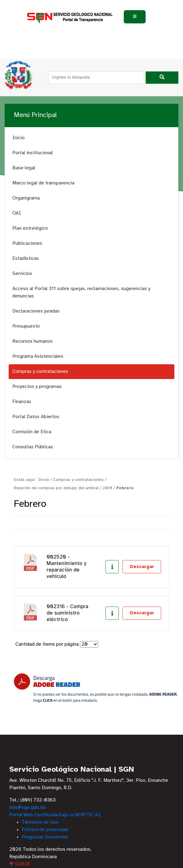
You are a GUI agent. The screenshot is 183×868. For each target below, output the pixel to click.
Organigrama (26, 198)
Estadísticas (26, 258)
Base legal (24, 168)
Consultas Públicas (33, 447)
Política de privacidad (45, 830)
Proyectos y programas (37, 387)
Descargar (142, 567)
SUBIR (20, 864)
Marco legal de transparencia (43, 183)
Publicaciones (27, 243)
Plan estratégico (30, 228)
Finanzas (22, 402)
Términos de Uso (40, 822)
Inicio (19, 138)
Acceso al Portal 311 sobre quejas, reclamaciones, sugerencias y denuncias (81, 292)
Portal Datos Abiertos (36, 417)
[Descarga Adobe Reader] (96, 688)
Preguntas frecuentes (45, 837)
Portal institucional (33, 153)
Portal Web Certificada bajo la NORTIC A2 (55, 815)
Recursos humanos (33, 341)
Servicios (22, 274)
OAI (17, 213)
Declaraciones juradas (36, 311)
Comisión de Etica (32, 432)
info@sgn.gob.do (27, 807)
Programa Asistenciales (38, 356)
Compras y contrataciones (40, 371)
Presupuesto (26, 326)
